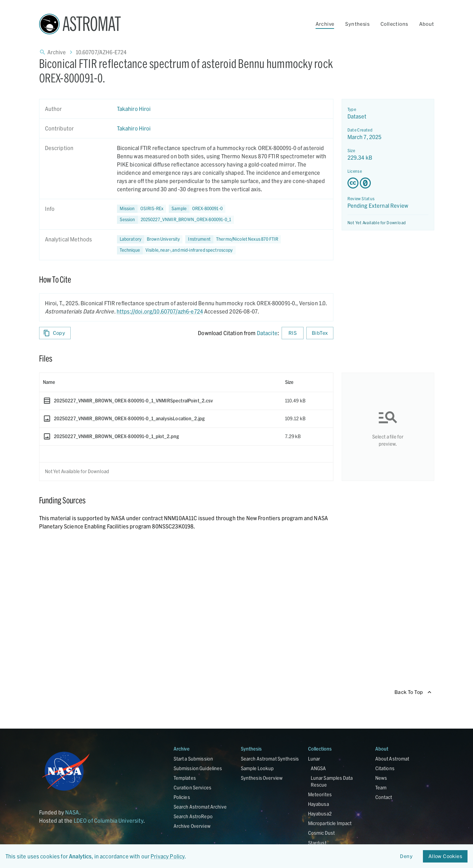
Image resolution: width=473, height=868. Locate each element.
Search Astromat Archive (200, 807)
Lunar (314, 759)
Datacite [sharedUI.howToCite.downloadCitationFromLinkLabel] (267, 333)
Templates (185, 778)
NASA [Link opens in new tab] (72, 812)
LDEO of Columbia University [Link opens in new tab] (109, 820)
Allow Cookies (445, 856)
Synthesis (357, 24)
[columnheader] (161, 382)
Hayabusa (318, 804)
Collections (394, 24)
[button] (197, 209)
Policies (182, 797)
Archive (325, 24)
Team (381, 787)
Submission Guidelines (198, 768)
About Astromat (392, 759)
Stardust (317, 843)
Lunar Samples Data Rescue (332, 781)
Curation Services (193, 787)
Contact (384, 797)
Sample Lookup (257, 768)
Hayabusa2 (320, 814)
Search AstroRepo (193, 816)
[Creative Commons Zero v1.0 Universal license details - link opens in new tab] (388, 183)
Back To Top (413, 692)
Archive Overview (192, 826)
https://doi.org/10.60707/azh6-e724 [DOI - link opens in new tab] (160, 311)
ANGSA (318, 768)
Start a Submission (193, 759)
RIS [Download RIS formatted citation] (293, 333)
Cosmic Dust (322, 833)
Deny (406, 856)
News (381, 778)
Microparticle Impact (330, 823)
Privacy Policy (168, 856)
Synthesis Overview (262, 778)
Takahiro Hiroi (134, 109)
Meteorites (320, 794)
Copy (55, 333)
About (427, 24)
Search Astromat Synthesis (270, 759)
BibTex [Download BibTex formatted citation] (320, 333)
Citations (385, 768)
